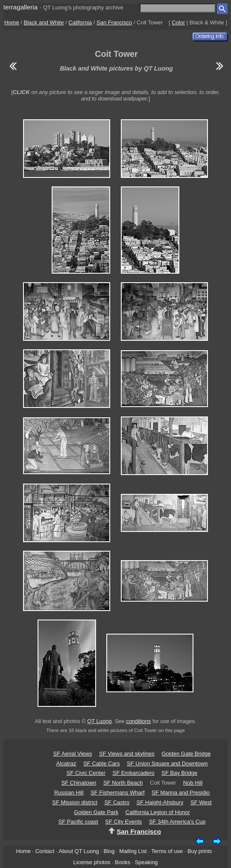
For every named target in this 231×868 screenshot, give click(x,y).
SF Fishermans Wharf (117, 793)
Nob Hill (193, 783)
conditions (138, 721)
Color (178, 22)
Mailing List (133, 851)
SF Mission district (75, 802)
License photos (92, 862)
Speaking (146, 862)
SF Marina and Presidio (181, 793)
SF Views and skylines (127, 754)
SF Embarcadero (133, 773)
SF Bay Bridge (179, 773)
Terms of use (167, 851)
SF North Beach (123, 783)
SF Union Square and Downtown (167, 763)
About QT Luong (79, 851)
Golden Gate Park (96, 812)
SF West (201, 802)
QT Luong (99, 721)
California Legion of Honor (158, 812)
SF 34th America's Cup (177, 822)
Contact (45, 851)
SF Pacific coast (78, 822)
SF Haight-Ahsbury (160, 802)
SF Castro (117, 802)
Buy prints (200, 851)
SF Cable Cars (101, 763)
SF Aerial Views (73, 754)
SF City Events (123, 822)
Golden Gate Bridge (186, 754)
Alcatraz (66, 763)
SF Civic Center (86, 773)
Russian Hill (69, 793)
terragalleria (20, 7)
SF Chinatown (79, 783)
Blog (109, 851)
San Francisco (114, 22)
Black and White (44, 22)
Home (12, 22)
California (80, 22)
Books (123, 862)
